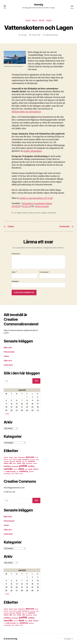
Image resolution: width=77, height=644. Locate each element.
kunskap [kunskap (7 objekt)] (6, 461)
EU (15, 213)
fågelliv (19, 213)
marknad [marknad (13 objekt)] (31, 461)
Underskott (8, 365)
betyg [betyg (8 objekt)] (11, 457)
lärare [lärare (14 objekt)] (19, 461)
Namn (14, 272)
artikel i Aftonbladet (32, 151)
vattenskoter (52, 213)
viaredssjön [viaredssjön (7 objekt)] (7, 474)
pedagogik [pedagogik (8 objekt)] (15, 466)
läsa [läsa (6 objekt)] (23, 461)
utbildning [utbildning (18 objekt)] (24, 471)
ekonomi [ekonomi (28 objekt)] (30, 457)
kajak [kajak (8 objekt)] (20, 459)
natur (42, 20)
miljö (35, 20)
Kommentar (16, 254)
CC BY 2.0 (27, 206)
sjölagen (44, 213)
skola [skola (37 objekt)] (21, 469)
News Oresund (42, 206)
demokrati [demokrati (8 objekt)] (21, 457)
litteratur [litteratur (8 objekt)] (12, 461)
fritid (28, 20)
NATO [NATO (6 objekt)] (15, 463)
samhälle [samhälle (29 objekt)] (8, 469)
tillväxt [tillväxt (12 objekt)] (36, 469)
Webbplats (15, 281)
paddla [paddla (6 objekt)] (35, 463)
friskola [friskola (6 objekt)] (6, 460)
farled (24, 213)
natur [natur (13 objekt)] (19, 463)
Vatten (6, 356)
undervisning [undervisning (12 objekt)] (11, 471)
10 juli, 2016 (36, 35)
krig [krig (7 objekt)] (37, 460)
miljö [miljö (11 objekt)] (10, 463)
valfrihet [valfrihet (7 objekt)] (31, 472)
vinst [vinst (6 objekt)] (13, 474)
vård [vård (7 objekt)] (21, 474)
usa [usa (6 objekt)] (17, 472)
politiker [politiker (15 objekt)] (31, 466)
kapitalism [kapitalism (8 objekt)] (25, 459)
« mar (7, 414)
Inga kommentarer (52, 35)
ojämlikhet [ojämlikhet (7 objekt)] (29, 463)
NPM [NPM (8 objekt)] (24, 463)
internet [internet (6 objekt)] (15, 460)
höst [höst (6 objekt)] (10, 460)
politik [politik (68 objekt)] (23, 466)
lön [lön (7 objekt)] (26, 461)
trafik (49, 20)
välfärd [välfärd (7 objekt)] (17, 474)
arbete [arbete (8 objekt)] (6, 457)
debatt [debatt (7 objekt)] (15, 457)
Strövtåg (38, 5)
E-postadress (44, 272)
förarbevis (31, 213)
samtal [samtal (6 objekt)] (16, 469)
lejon (25, 35)
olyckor (38, 213)
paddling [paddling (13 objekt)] (7, 466)
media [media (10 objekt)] (6, 463)
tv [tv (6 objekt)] (4, 472)
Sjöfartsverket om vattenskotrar (26, 112)
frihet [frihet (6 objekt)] (37, 457)
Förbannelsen (9, 352)
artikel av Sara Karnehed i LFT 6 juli (36, 198)
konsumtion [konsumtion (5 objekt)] (32, 460)
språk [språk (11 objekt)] (30, 469)
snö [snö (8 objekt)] (26, 469)
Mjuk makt (8, 347)
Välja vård (8, 361)
